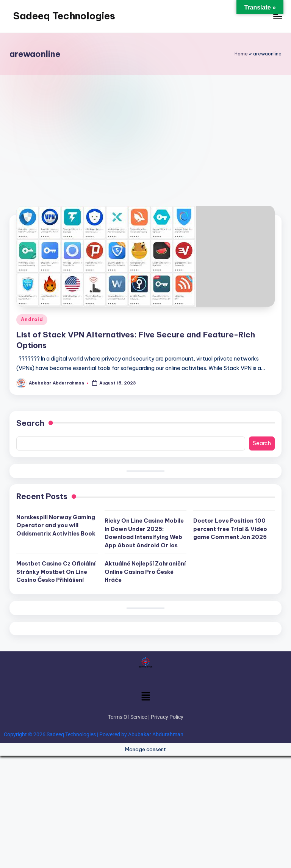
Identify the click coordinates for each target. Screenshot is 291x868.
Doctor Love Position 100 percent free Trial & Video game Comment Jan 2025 (230, 529)
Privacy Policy (167, 717)
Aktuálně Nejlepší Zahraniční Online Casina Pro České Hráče (145, 572)
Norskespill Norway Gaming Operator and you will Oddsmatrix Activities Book (56, 525)
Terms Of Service (128, 717)
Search (30, 423)
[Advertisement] (145, 132)
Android (32, 319)
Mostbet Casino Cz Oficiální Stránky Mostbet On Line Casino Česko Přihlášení (56, 572)
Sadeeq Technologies (64, 16)
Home (241, 54)
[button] (145, 697)
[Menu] (277, 16)
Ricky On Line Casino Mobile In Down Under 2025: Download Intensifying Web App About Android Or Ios (144, 533)
